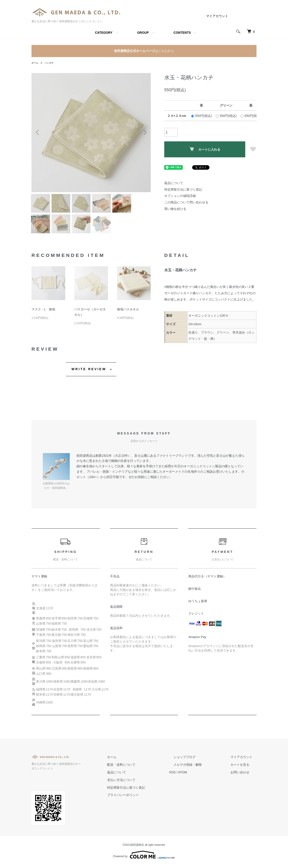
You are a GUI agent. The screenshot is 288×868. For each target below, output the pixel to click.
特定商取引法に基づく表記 (183, 189)
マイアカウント (217, 16)
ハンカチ (51, 63)
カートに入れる (205, 149)
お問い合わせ (244, 779)
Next (144, 133)
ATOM (199, 779)
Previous (38, 133)
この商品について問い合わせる (186, 202)
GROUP (143, 33)
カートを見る (244, 772)
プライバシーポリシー (144, 802)
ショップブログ (197, 764)
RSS (189, 779)
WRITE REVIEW (89, 376)
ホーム (36, 63)
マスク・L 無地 (43, 316)
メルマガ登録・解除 (200, 772)
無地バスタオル (128, 316)
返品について (174, 183)
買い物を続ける (175, 209)
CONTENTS (182, 33)
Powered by (144, 857)
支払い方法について (142, 787)
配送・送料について (142, 772)
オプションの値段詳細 (180, 196)
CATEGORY (104, 33)
